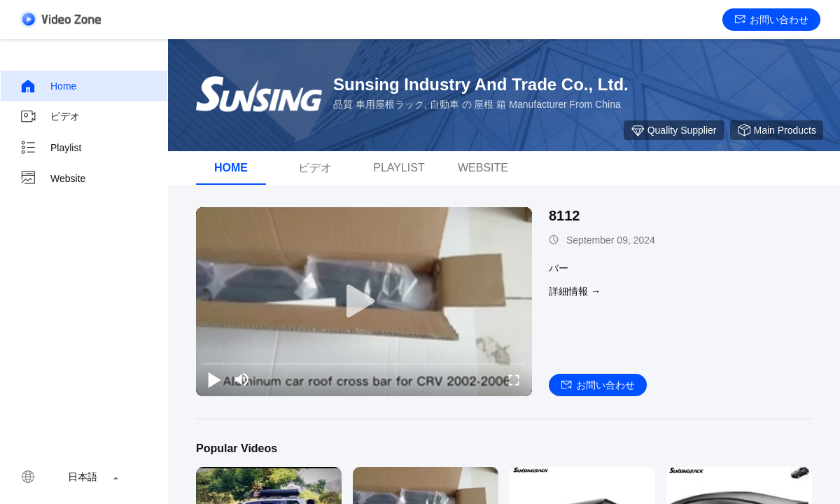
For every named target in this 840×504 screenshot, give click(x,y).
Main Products (777, 130)
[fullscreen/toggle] (514, 379)
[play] (364, 302)
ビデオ (50, 117)
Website (52, 178)
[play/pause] (214, 379)
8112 (565, 216)
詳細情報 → (575, 291)
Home (48, 86)
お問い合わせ (772, 20)
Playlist (50, 148)
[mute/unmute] (242, 379)
